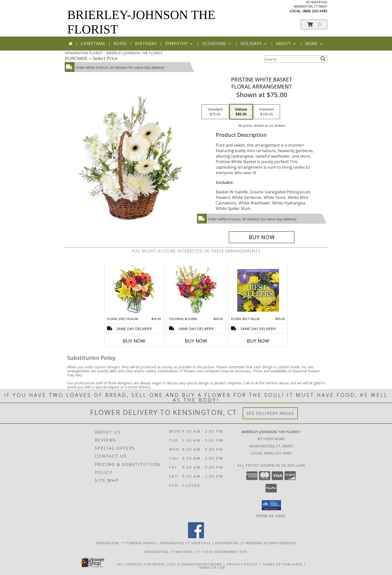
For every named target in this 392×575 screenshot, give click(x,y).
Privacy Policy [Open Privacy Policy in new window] (242, 564)
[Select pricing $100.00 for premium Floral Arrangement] (267, 112)
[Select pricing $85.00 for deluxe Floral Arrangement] (241, 112)
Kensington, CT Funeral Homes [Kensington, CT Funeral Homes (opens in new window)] (126, 543)
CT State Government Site (222, 551)
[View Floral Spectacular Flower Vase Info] (134, 290)
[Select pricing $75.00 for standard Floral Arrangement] (215, 112)
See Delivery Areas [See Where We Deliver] (270, 413)
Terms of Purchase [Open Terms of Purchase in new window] (282, 564)
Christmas (93, 44)
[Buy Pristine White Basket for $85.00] (262, 237)
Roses (120, 44)
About (286, 44)
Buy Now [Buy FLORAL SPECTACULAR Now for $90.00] (134, 341)
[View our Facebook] (196, 537)
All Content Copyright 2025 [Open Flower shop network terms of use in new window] (146, 564)
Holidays (254, 44)
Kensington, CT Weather (169, 551)
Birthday (146, 44)
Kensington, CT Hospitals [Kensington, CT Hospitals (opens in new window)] (185, 543)
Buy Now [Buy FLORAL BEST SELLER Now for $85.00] (258, 341)
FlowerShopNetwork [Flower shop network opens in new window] (200, 564)
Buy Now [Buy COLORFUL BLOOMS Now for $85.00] (196, 341)
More (314, 44)
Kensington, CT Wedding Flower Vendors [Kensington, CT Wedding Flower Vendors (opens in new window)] (256, 543)
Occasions (217, 44)
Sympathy (179, 44)
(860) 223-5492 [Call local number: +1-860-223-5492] (315, 11)
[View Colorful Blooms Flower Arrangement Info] (196, 290)
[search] (323, 59)
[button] (314, 24)
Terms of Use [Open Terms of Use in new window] (212, 567)
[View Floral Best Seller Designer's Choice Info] (258, 290)
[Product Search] (291, 59)
